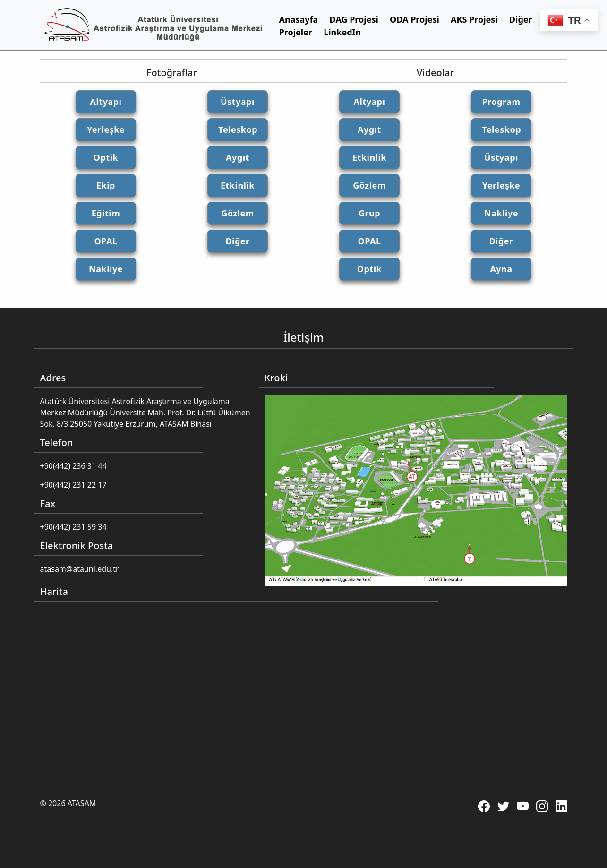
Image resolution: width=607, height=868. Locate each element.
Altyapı (106, 102)
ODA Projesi (415, 19)
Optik (106, 157)
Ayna (501, 269)
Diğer (237, 241)
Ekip (106, 185)
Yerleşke (106, 129)
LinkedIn (342, 32)
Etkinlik (238, 185)
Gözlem (238, 213)
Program (501, 102)
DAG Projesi (354, 19)
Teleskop (238, 129)
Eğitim (106, 213)
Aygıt (238, 157)
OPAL (106, 241)
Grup (369, 213)
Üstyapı (238, 102)
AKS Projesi (474, 19)
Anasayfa (299, 19)
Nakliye (106, 269)
